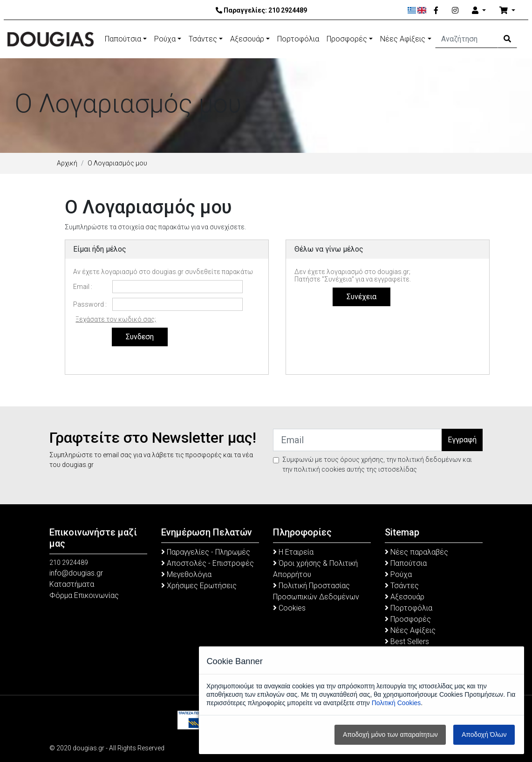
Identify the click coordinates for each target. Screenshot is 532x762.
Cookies (289, 608)
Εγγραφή (462, 440)
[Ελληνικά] (412, 10)
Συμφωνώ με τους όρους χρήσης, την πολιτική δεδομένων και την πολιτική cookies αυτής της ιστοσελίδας (377, 464)
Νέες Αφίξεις (403, 39)
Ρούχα (165, 39)
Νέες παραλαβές (416, 552)
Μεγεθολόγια (186, 574)
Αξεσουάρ (247, 39)
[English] (422, 10)
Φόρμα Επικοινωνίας (84, 595)
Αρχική (67, 163)
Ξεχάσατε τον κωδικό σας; (116, 319)
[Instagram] (455, 11)
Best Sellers (407, 642)
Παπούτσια (123, 39)
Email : (83, 287)
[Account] (479, 11)
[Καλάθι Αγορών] (507, 11)
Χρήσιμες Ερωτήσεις (199, 586)
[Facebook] (436, 11)
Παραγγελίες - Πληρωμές (206, 552)
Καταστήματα (72, 584)
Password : (90, 304)
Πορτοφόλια (298, 39)
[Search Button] (507, 39)
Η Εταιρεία (293, 552)
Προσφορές (347, 39)
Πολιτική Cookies (396, 703)
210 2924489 (288, 10)
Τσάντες (203, 39)
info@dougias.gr (76, 573)
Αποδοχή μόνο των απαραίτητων (390, 735)
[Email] (358, 440)
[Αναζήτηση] (467, 39)
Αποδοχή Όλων (484, 735)
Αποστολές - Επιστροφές (208, 563)
